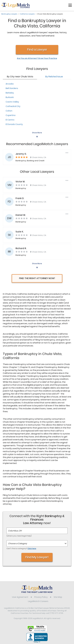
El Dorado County (14, 124)
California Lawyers (27, 14)
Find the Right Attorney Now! (37, 278)
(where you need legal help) (19, 536)
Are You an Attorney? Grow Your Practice (37, 58)
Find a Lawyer (37, 50)
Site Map (58, 597)
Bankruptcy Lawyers (9, 14)
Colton (9, 111)
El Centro (10, 120)
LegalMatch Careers (38, 601)
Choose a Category (18, 543)
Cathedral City (13, 106)
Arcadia (10, 84)
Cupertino (11, 115)
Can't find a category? (21, 548)
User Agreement (20, 597)
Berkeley (10, 93)
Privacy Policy (41, 597)
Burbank (10, 97)
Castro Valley (12, 102)
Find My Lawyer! (37, 557)
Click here (32, 548)
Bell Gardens (12, 88)
